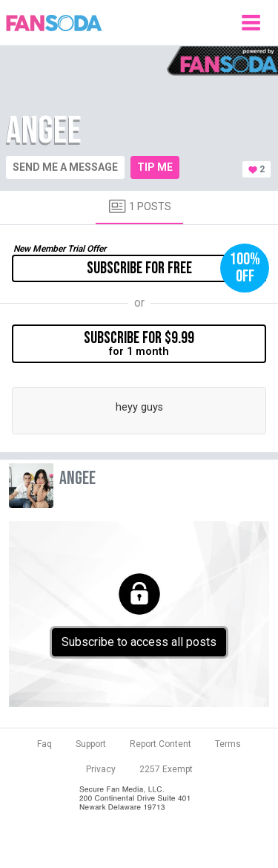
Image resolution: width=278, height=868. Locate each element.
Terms (228, 744)
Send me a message (65, 167)
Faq (44, 744)
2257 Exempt (166, 769)
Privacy (101, 769)
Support (91, 744)
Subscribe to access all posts (139, 642)
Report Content (160, 744)
